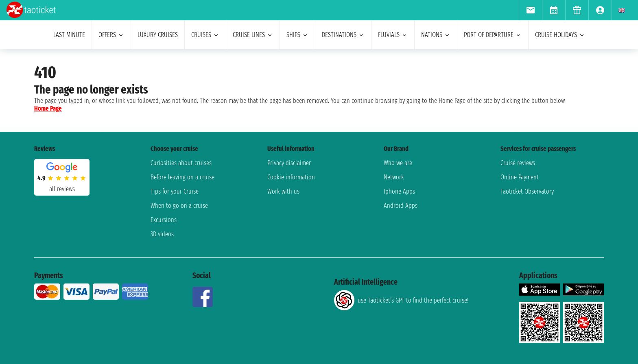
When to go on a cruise (179, 206)
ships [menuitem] (297, 35)
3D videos (162, 234)
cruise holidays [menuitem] (560, 35)
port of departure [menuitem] (493, 35)
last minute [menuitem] (69, 35)
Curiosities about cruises (181, 163)
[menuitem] (530, 10)
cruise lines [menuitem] (253, 35)
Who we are (398, 163)
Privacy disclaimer (289, 163)
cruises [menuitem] (205, 35)
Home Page (48, 108)
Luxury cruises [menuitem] (158, 35)
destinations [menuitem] (343, 35)
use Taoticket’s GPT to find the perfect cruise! (401, 300)
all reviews (62, 189)
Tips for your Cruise (175, 191)
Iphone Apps (399, 191)
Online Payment (520, 177)
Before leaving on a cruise (182, 177)
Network (394, 177)
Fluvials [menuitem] (393, 35)
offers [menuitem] (111, 35)
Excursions (164, 220)
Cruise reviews (518, 163)
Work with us (283, 191)
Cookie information (291, 177)
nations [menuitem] (436, 35)
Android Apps (401, 206)
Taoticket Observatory (527, 191)
